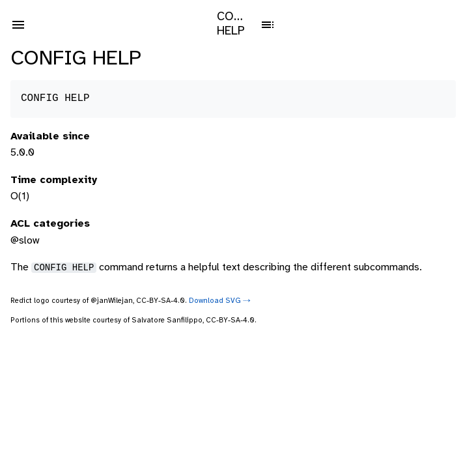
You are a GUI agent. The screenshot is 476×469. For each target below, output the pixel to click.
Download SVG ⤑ (220, 301)
